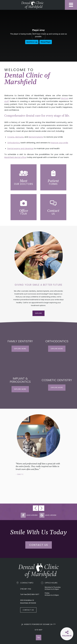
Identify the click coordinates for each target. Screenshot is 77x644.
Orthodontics (13, 143)
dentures (19, 137)
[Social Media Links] (67, 634)
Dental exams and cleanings (20, 148)
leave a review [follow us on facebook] (29, 515)
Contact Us (38, 545)
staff (7, 101)
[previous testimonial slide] (36, 508)
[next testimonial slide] (42, 508)
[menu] (71, 5)
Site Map (38, 630)
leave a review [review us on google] (48, 515)
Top (39, 637)
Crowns (11, 137)
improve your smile (59, 143)
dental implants (36, 137)
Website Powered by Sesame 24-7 (38, 624)
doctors (65, 98)
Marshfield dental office (15, 157)
